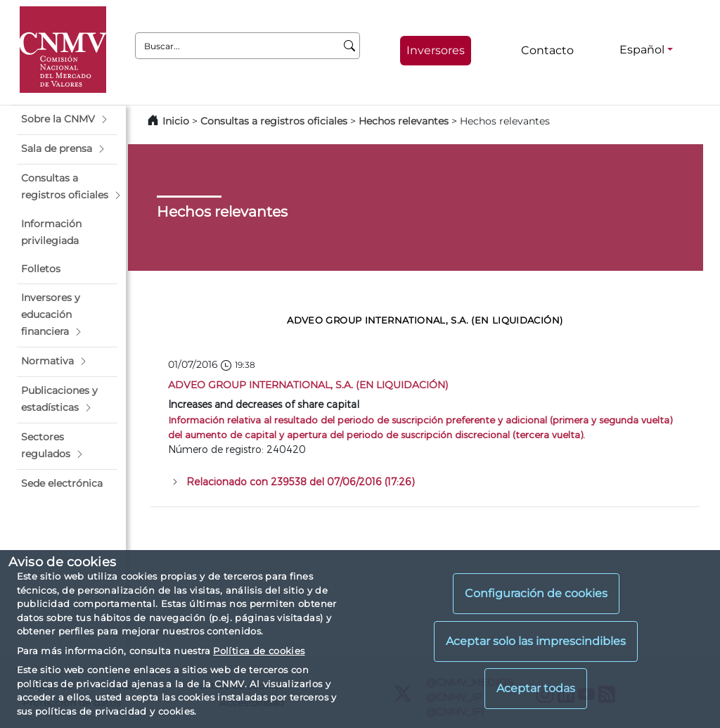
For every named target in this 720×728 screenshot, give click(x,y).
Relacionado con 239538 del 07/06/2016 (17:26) (301, 481)
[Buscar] (350, 46)
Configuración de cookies (536, 593)
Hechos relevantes (404, 121)
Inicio (176, 121)
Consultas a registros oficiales (274, 121)
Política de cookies (259, 651)
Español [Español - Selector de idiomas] (642, 50)
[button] (67, 120)
